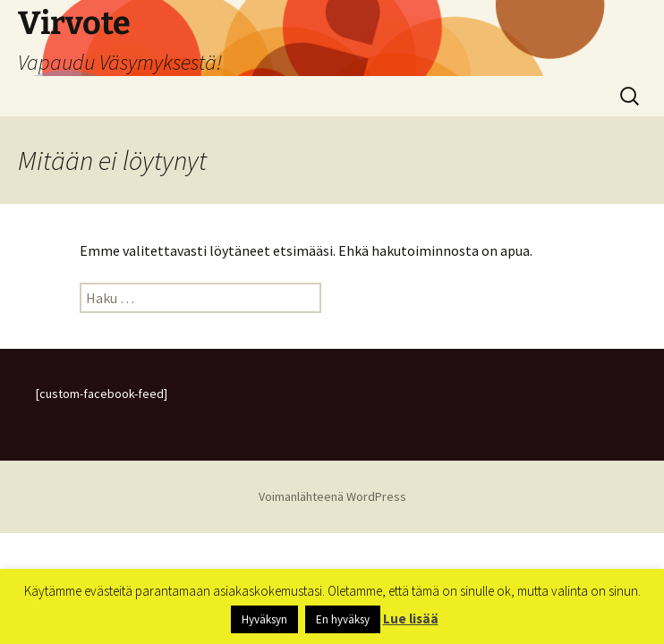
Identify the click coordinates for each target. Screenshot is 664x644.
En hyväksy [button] (343, 619)
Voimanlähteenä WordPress (332, 496)
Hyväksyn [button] (264, 619)
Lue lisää (411, 619)
